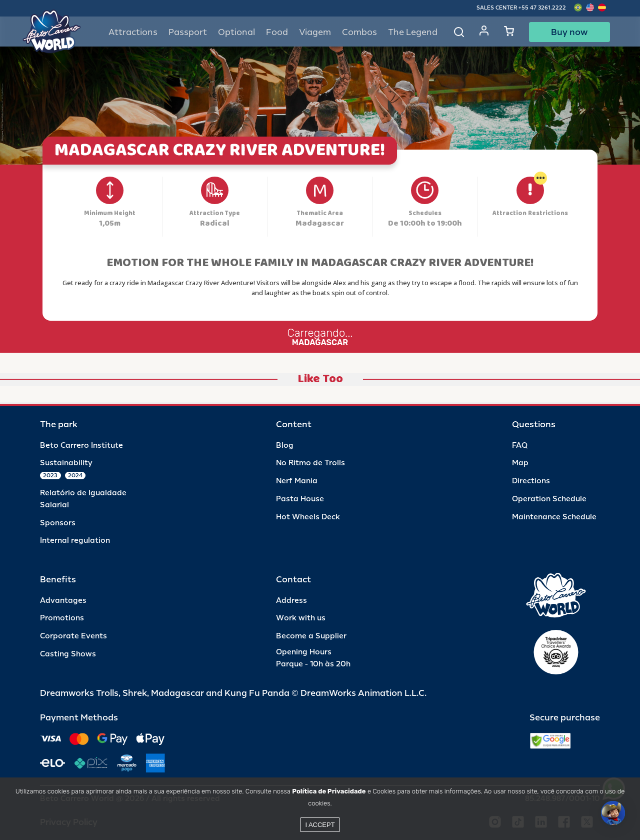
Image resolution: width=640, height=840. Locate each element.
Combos (359, 32)
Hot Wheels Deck (308, 517)
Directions (531, 481)
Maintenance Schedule (554, 517)
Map (520, 463)
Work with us (301, 618)
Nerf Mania (297, 481)
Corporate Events (73, 636)
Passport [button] (188, 32)
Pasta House (300, 499)
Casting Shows (68, 654)
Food (277, 32)
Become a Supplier (311, 636)
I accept (320, 825)
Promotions (62, 618)
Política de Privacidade (329, 791)
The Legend (413, 32)
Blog (285, 446)
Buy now (569, 32)
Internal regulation (75, 541)
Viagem (315, 32)
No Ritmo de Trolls (310, 463)
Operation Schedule (549, 499)
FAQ (520, 446)
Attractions (133, 32)
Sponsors (58, 523)
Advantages (63, 601)
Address (291, 601)
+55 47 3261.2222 (542, 8)
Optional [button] (236, 32)
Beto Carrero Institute (81, 446)
